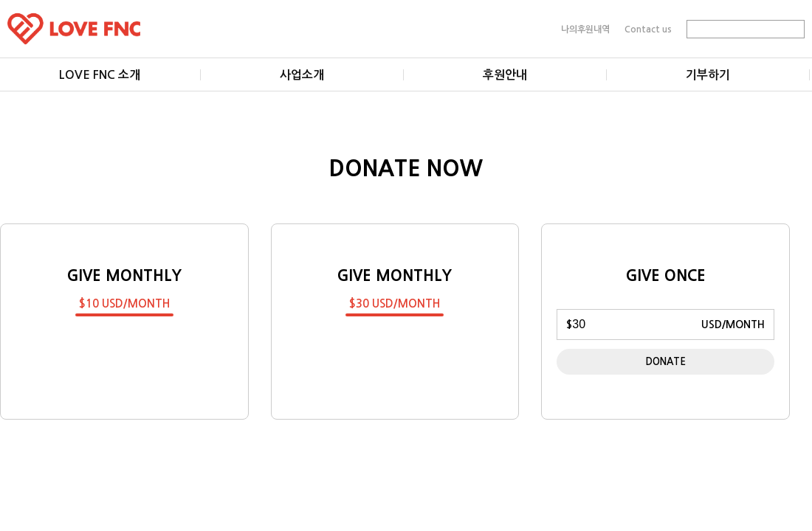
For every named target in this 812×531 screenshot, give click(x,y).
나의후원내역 (585, 29)
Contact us (648, 29)
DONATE (666, 362)
